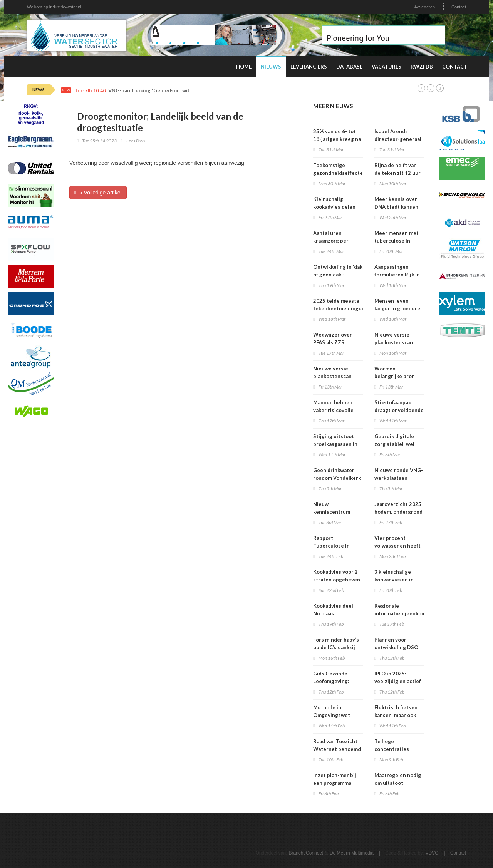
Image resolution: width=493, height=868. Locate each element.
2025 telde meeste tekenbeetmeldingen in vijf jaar (339, 308)
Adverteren (424, 7)
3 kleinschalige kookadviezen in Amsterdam (394, 580)
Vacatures (387, 67)
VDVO (432, 853)
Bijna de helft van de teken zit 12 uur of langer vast (397, 173)
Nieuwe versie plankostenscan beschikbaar (394, 342)
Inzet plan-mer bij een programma (335, 779)
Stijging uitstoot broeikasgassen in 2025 (335, 444)
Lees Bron (136, 141)
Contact (459, 7)
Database (349, 67)
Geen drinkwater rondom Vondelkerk (337, 474)
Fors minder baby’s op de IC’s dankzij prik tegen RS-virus (337, 647)
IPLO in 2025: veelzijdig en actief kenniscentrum (398, 681)
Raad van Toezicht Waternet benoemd (337, 745)
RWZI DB (422, 67)
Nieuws (271, 67)
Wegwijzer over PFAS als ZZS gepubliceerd (333, 342)
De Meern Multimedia (352, 853)
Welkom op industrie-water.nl (54, 7)
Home (244, 67)
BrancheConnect (306, 853)
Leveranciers (309, 67)
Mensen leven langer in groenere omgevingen (397, 308)
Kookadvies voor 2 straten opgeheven (337, 576)
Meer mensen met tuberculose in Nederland (397, 241)
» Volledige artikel (98, 193)
